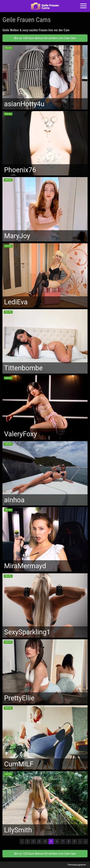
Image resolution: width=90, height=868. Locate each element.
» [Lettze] (85, 841)
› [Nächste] (80, 841)
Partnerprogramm (77, 865)
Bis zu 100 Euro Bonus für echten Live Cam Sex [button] (45, 38)
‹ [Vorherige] (22, 841)
